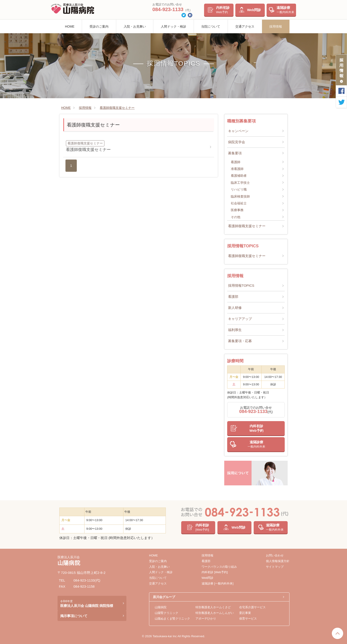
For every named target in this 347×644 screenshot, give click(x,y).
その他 (236, 217)
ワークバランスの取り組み (219, 567)
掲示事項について (74, 616)
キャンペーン (238, 131)
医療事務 (237, 210)
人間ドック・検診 (173, 26)
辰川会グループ (164, 597)
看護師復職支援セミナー (247, 226)
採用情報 (276, 26)
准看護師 (237, 169)
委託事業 (245, 613)
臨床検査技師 (240, 196)
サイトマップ (275, 567)
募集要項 (235, 153)
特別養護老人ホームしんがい (215, 613)
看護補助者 (239, 176)
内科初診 (223, 10)
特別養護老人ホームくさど (213, 607)
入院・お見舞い (135, 26)
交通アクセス (245, 26)
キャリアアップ (240, 319)
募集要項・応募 (240, 341)
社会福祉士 (239, 203)
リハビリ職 (239, 189)
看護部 (233, 297)
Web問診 (254, 10)
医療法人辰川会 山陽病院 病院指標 (87, 604)
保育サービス (248, 619)
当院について (211, 26)
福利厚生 (235, 330)
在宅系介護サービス (252, 607)
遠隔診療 (285, 10)
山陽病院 (161, 607)
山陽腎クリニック (166, 613)
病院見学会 (237, 142)
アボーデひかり (206, 619)
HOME (70, 26)
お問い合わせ (275, 555)
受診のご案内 (99, 26)
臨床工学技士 (240, 183)
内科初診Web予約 (256, 428)
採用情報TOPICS (241, 285)
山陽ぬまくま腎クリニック (172, 619)
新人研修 (235, 308)
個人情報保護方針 (278, 561)
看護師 (236, 162)
